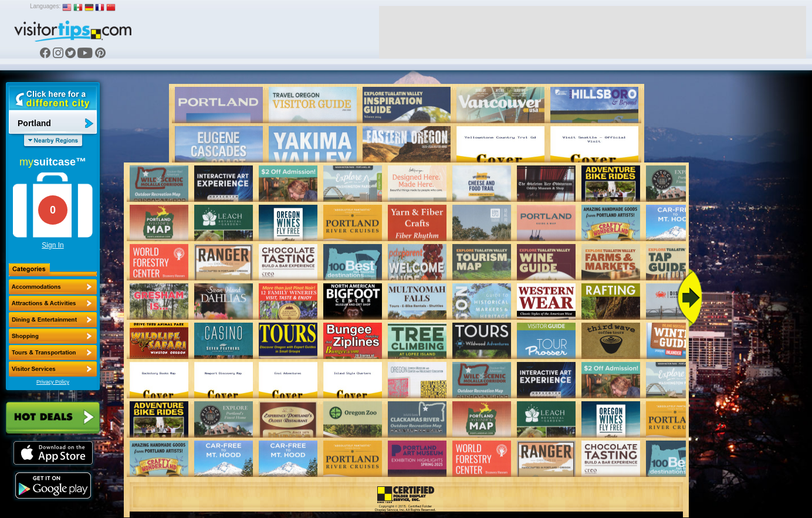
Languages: (45, 6)
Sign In (53, 245)
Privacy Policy (53, 382)
